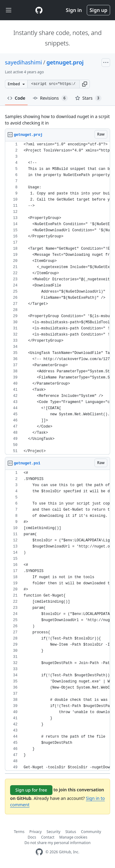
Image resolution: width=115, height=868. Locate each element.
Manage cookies (73, 837)
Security (54, 832)
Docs (32, 837)
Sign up (98, 10)
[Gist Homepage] (39, 10)
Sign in (74, 10)
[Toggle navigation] (9, 10)
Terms (19, 832)
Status (71, 832)
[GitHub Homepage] (39, 852)
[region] (57, 298)
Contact (48, 837)
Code (16, 98)
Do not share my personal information (58, 843)
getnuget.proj (65, 62)
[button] (85, 84)
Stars (88, 98)
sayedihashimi (23, 62)
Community (91, 832)
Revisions (50, 98)
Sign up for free (31, 790)
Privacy (36, 832)
